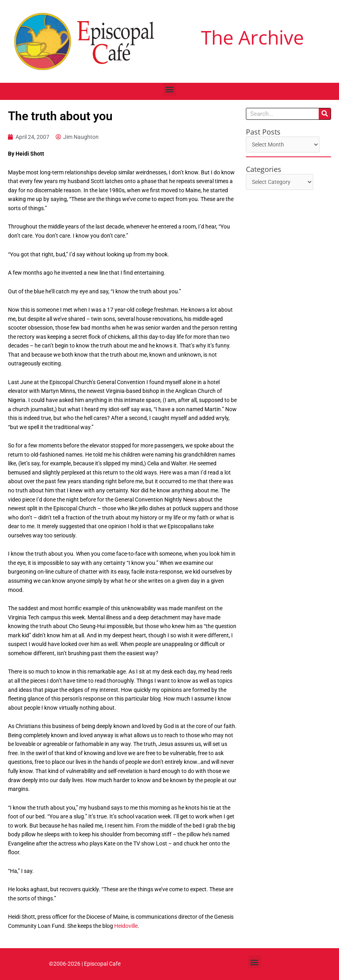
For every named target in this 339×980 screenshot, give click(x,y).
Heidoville (126, 926)
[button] (170, 89)
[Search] (325, 114)
